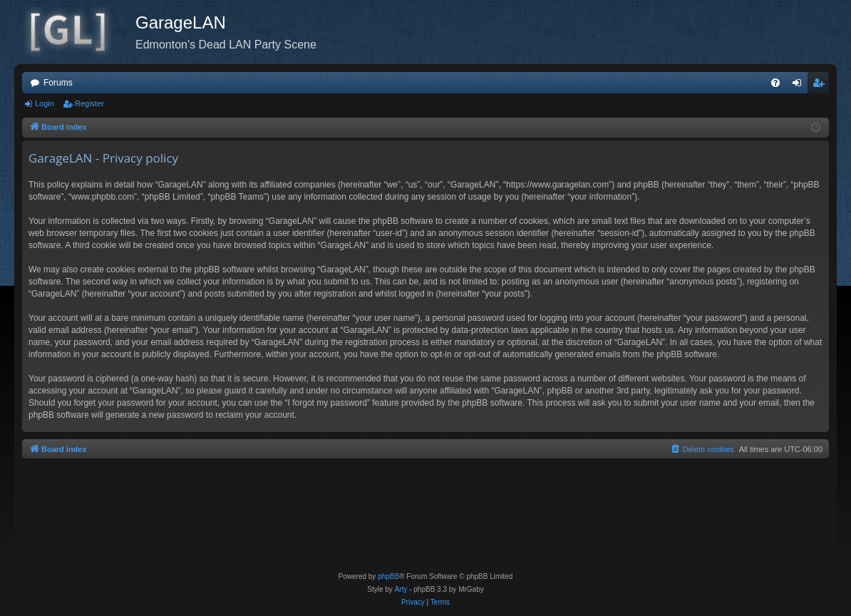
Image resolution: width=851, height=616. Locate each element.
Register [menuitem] (821, 86)
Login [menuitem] (800, 86)
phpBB (388, 576)
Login (45, 103)
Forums (58, 83)
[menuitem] (775, 83)
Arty (401, 589)
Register (89, 103)
